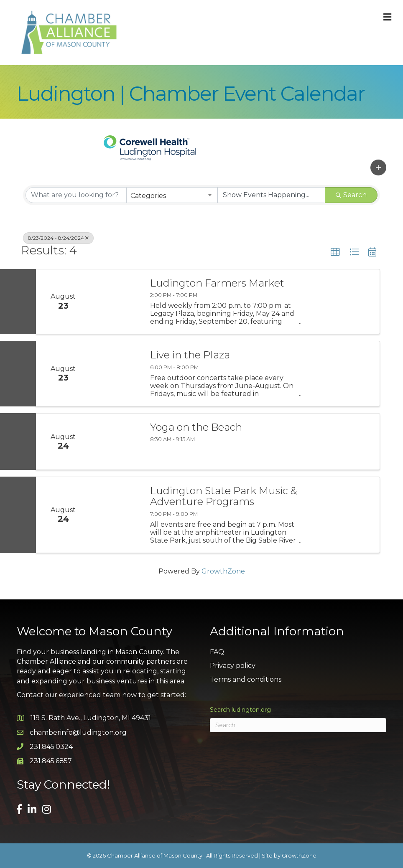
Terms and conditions (246, 679)
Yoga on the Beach (196, 427)
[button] (378, 168)
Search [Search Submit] (351, 195)
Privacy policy (233, 666)
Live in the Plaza (190, 355)
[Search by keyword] (76, 195)
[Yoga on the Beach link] (116, 442)
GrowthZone (223, 571)
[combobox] (172, 195)
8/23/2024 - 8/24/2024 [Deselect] (58, 238)
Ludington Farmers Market (217, 283)
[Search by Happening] (271, 195)
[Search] (298, 725)
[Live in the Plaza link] (116, 374)
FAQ (217, 652)
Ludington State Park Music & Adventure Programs (224, 496)
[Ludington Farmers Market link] (116, 302)
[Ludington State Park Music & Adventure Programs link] (116, 515)
